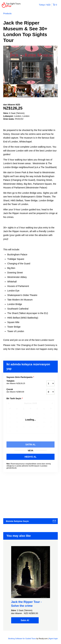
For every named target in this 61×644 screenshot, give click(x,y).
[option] (10, 91)
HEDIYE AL (30, 457)
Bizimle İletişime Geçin (17, 521)
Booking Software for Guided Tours (22, 639)
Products (7, 13)
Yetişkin (21, 382)
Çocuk (21, 391)
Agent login (53, 639)
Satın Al (25, 620)
